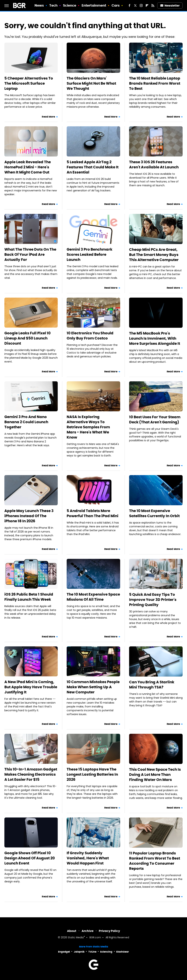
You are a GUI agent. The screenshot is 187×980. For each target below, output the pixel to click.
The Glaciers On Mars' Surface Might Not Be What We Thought (91, 83)
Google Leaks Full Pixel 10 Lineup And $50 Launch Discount (27, 338)
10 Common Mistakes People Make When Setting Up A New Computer (93, 687)
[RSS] (153, 5)
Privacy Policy (109, 931)
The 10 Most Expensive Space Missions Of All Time (93, 597)
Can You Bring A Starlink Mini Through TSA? (152, 685)
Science (70, 5)
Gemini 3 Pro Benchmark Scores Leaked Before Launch (89, 254)
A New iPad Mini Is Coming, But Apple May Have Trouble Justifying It (31, 687)
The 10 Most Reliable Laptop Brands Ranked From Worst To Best (155, 83)
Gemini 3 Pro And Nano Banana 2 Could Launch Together (26, 422)
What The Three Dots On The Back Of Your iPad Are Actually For (30, 254)
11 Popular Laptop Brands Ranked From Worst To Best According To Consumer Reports (155, 861)
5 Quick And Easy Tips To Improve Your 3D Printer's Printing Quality (153, 600)
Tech (53, 5)
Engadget (64, 952)
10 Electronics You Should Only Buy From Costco (90, 336)
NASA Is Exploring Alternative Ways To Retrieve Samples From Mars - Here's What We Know (88, 427)
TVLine (92, 952)
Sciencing (106, 952)
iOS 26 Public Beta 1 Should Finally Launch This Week (29, 597)
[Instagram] (141, 5)
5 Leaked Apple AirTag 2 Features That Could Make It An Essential (93, 167)
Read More (48, 117)
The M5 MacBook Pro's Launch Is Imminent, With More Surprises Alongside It (155, 338)
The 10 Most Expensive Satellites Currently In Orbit (154, 513)
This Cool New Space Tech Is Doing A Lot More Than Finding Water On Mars (155, 775)
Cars (116, 5)
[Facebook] (129, 5)
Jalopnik (79, 952)
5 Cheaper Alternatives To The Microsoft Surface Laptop (29, 83)
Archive (88, 931)
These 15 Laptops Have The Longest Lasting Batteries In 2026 (92, 774)
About (72, 931)
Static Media (76, 938)
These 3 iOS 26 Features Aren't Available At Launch (154, 165)
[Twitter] (135, 5)
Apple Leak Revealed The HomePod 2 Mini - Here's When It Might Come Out (28, 167)
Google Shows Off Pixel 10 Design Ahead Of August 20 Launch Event (30, 858)
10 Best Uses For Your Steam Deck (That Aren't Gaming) (155, 420)
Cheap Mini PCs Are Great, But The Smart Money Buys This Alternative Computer (154, 255)
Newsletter (170, 6)
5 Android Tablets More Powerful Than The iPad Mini (92, 513)
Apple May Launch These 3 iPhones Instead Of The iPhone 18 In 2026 (29, 516)
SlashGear (123, 952)
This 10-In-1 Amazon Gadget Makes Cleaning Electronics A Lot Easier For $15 (31, 774)
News (39, 5)
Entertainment (94, 5)
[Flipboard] (147, 5)
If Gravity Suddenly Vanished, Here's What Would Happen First (88, 858)
